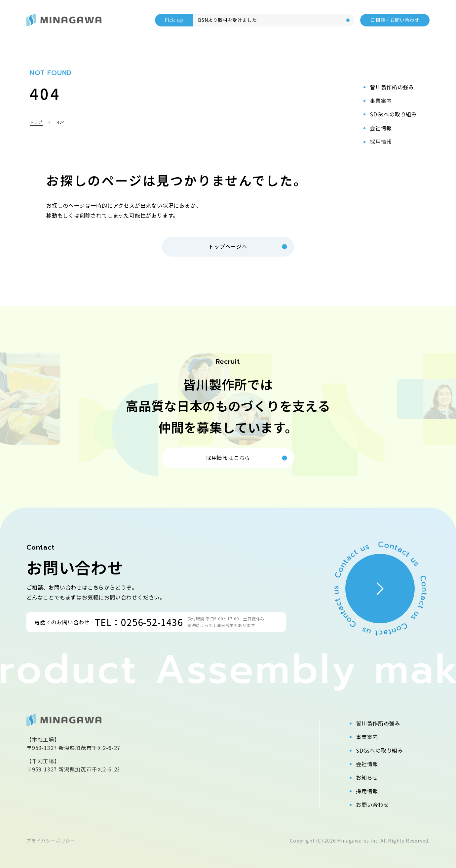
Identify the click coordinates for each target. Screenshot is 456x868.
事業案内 (367, 737)
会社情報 (367, 764)
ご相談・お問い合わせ (395, 20)
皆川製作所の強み (378, 723)
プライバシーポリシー (51, 841)
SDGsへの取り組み (380, 750)
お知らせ (367, 777)
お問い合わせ (373, 805)
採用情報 (367, 791)
